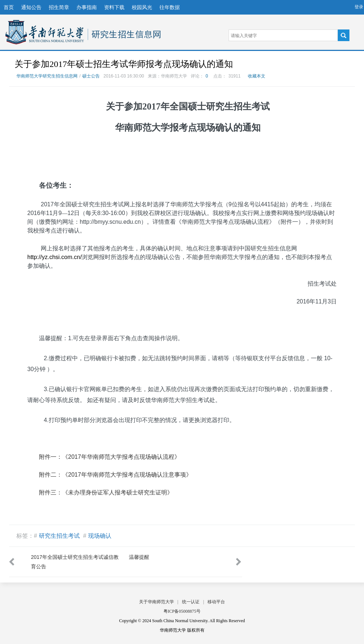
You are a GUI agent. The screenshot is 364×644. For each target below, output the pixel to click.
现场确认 (100, 536)
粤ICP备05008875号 (182, 611)
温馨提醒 (139, 557)
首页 (9, 7)
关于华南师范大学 (157, 602)
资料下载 (114, 7)
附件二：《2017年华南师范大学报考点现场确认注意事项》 (115, 475)
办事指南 (87, 7)
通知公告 (31, 7)
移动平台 (216, 602)
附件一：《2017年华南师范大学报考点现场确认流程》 (110, 457)
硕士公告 (91, 76)
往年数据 (170, 7)
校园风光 (142, 7)
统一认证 (191, 602)
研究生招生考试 (59, 536)
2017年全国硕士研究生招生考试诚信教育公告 (75, 562)
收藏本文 (257, 76)
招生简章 (59, 7)
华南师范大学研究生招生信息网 (45, 32)
